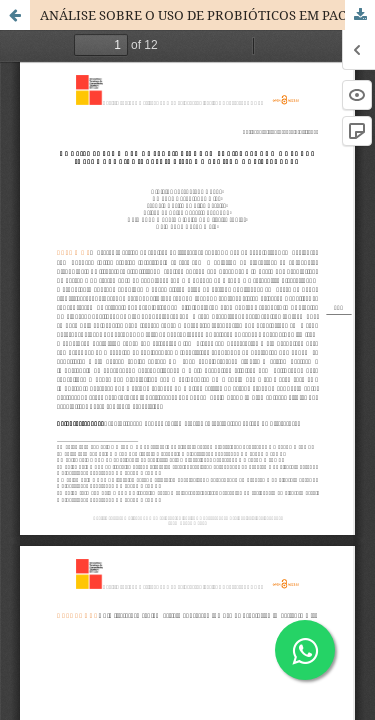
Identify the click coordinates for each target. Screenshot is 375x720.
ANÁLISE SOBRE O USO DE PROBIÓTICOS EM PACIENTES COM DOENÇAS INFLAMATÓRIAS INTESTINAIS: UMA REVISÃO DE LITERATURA (207, 15)
